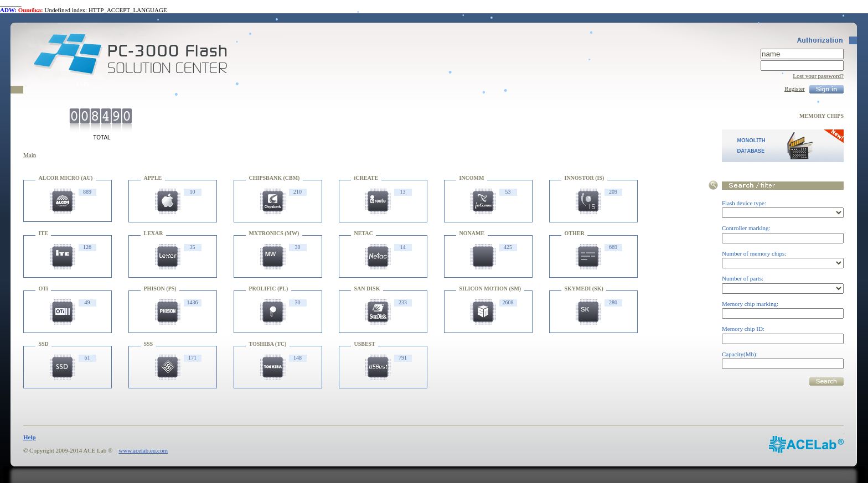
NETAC (364, 233)
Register (795, 89)
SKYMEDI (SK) (584, 289)
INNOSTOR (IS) (585, 178)
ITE (43, 233)
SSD (44, 344)
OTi (43, 289)
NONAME (472, 233)
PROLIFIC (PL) (269, 289)
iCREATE (366, 178)
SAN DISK (367, 289)
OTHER (575, 233)
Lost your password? (818, 76)
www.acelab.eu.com (143, 450)
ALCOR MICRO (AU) (66, 178)
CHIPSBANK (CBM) (275, 178)
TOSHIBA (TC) (268, 344)
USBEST (365, 344)
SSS (149, 344)
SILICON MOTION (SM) (490, 289)
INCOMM (472, 178)
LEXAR (154, 233)
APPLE (153, 178)
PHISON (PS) (160, 289)
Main (30, 155)
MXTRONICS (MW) (274, 233)
